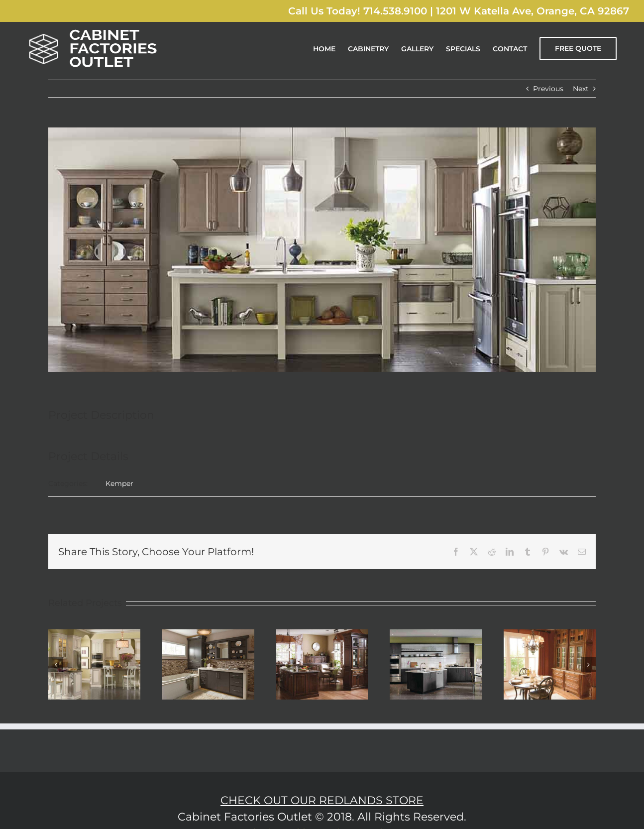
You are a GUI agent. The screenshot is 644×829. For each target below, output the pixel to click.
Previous (548, 89)
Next (581, 89)
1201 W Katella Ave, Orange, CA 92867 (533, 11)
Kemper (119, 483)
